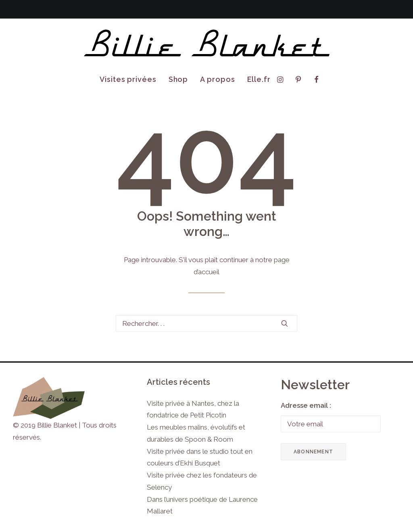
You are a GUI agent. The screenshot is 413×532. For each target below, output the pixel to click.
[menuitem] (128, 79)
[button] (282, 79)
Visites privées (128, 79)
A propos (217, 79)
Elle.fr (259, 79)
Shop (178, 79)
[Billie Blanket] (206, 44)
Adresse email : (306, 405)
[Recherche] (206, 323)
